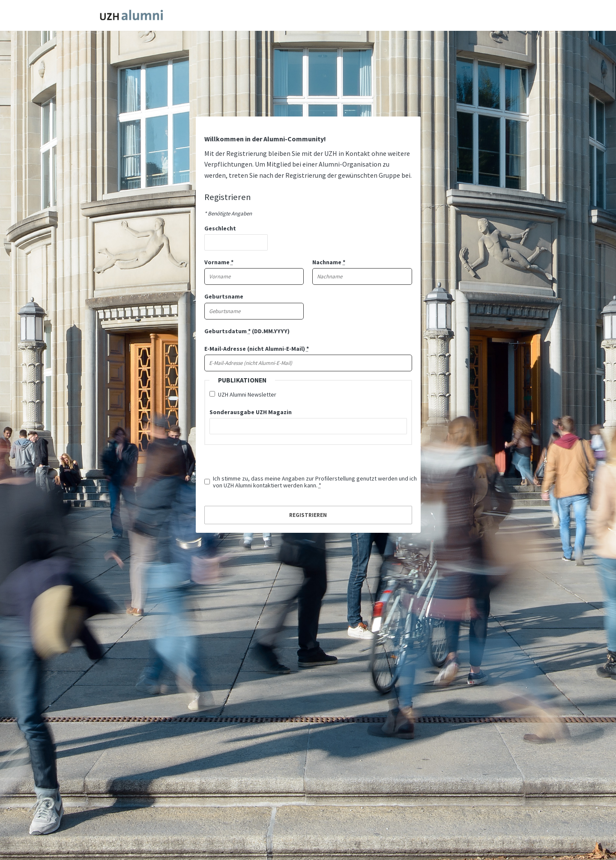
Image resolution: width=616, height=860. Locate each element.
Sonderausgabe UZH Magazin (251, 412)
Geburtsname (224, 296)
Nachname (329, 262)
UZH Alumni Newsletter (247, 394)
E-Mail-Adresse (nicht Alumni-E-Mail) (257, 349)
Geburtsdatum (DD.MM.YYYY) (247, 331)
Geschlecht (220, 228)
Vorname (219, 262)
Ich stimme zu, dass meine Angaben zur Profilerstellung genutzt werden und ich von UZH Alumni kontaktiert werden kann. (315, 482)
